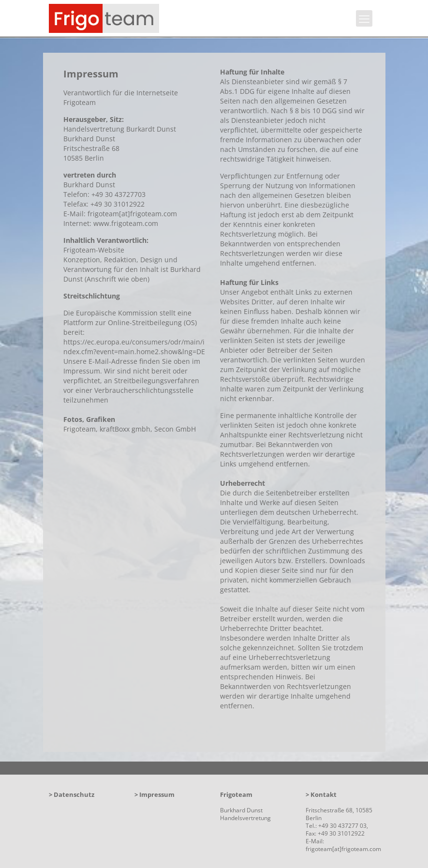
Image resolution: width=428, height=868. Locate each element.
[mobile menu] (364, 18)
